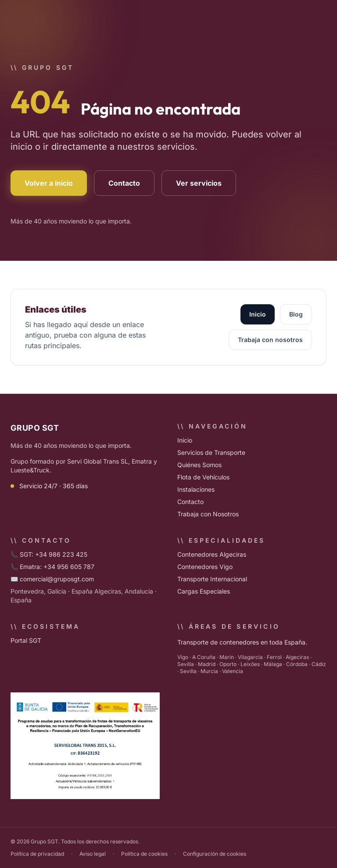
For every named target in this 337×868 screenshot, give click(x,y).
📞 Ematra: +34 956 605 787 (52, 567)
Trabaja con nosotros (270, 340)
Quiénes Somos (199, 465)
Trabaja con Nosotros (208, 514)
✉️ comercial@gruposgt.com (52, 579)
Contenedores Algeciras (212, 554)
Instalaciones (196, 489)
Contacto (124, 183)
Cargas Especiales (204, 591)
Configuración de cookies (215, 854)
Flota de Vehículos (203, 477)
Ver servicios (199, 183)
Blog (296, 314)
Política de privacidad (37, 854)
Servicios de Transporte (211, 452)
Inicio (258, 314)
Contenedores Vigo (205, 567)
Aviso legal (93, 854)
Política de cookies (144, 854)
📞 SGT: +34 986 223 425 (49, 554)
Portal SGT (26, 640)
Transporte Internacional (212, 579)
